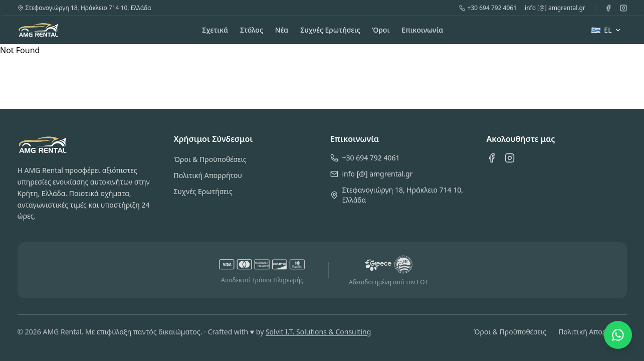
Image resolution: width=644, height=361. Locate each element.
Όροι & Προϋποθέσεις (210, 159)
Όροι (381, 30)
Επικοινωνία (422, 30)
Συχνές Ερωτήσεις (330, 30)
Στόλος (252, 30)
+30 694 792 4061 (488, 8)
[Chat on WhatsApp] (618, 335)
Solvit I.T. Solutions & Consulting (318, 332)
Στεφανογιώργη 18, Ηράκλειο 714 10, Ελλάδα (84, 8)
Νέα (282, 30)
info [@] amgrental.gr (555, 8)
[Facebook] (608, 8)
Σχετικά (215, 30)
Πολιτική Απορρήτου (208, 175)
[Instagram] (623, 8)
